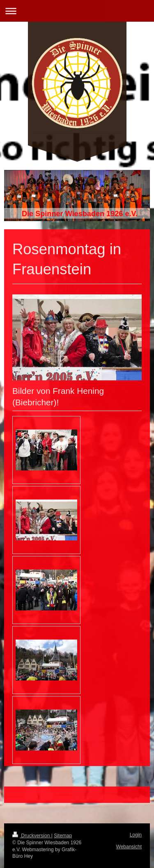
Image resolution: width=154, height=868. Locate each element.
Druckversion (32, 836)
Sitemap (63, 836)
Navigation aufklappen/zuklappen (77, 11)
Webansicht (129, 847)
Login (136, 835)
